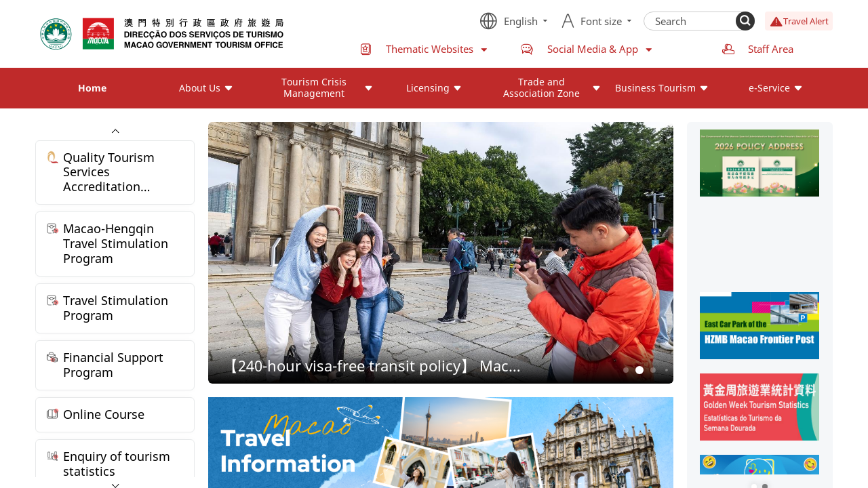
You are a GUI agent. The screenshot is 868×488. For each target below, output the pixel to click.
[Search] (745, 21)
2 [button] (639, 370)
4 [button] (667, 370)
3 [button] (653, 370)
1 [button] (626, 370)
